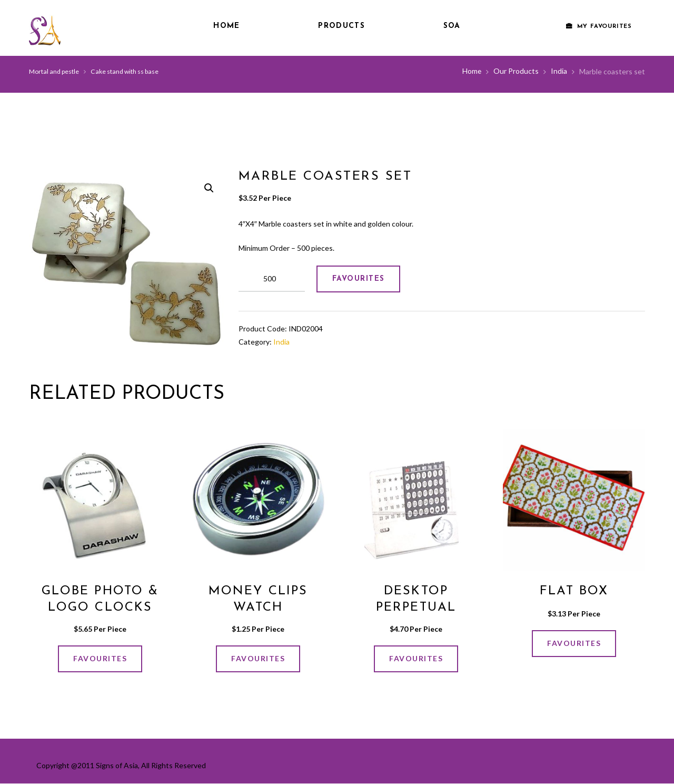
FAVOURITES (359, 279)
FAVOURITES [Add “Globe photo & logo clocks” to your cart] (100, 658)
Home (226, 26)
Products (341, 26)
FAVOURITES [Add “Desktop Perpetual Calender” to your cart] (416, 658)
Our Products (516, 71)
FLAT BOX (574, 591)
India (559, 71)
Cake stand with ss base (125, 71)
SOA (452, 26)
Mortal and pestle (54, 71)
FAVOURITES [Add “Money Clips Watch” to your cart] (258, 658)
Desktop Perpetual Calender (416, 607)
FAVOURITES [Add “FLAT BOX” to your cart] (574, 644)
